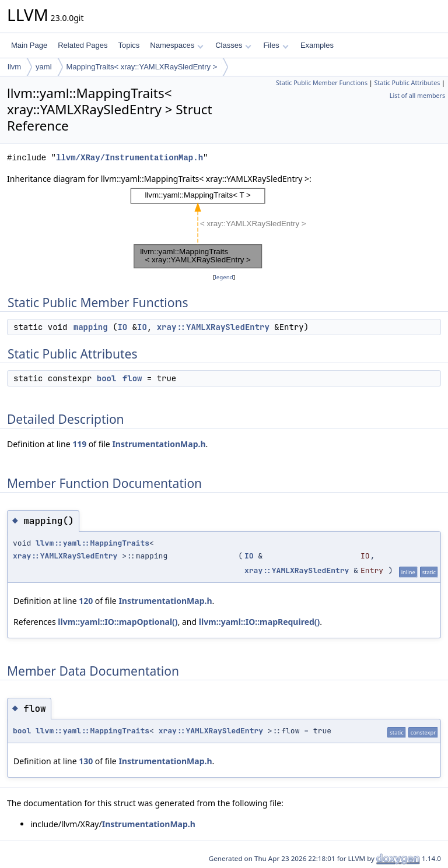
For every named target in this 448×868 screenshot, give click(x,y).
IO (122, 327)
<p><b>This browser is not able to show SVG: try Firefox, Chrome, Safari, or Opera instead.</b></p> (224, 228)
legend (224, 277)
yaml (43, 67)
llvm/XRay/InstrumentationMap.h (129, 158)
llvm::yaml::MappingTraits (92, 543)
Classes (233, 45)
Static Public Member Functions (322, 83)
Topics (129, 45)
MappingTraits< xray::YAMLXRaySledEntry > (142, 67)
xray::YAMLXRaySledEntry (213, 327)
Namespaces (176, 45)
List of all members (417, 96)
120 (86, 601)
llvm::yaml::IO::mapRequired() (260, 622)
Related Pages (83, 45)
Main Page (29, 45)
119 (79, 444)
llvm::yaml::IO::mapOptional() (118, 622)
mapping (91, 327)
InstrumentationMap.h (159, 444)
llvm (14, 67)
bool (107, 378)
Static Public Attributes (407, 83)
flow (132, 378)
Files (276, 45)
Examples (317, 45)
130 (86, 761)
